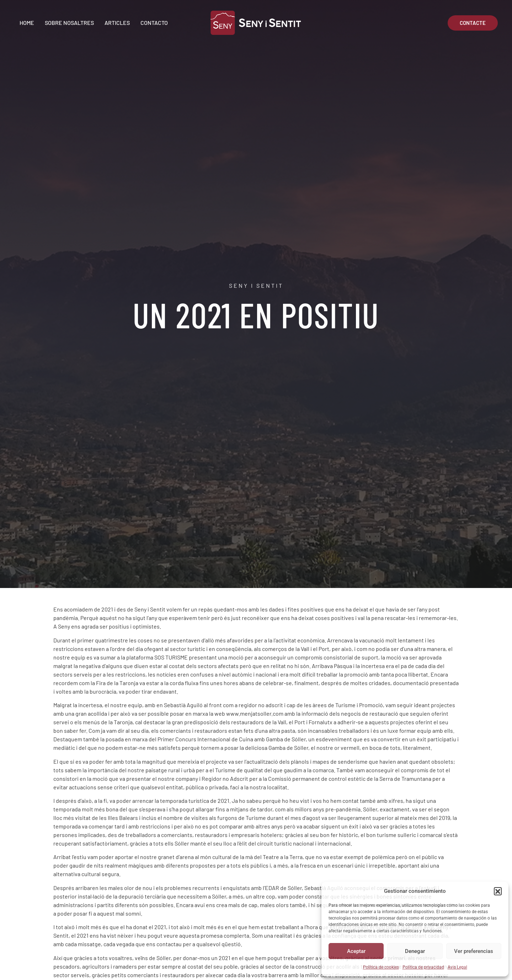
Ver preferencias (474, 951)
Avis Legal (457, 967)
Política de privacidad (423, 967)
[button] (498, 891)
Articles (117, 23)
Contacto (154, 23)
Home (27, 23)
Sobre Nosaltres (69, 23)
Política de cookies (381, 967)
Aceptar (356, 951)
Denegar (415, 951)
